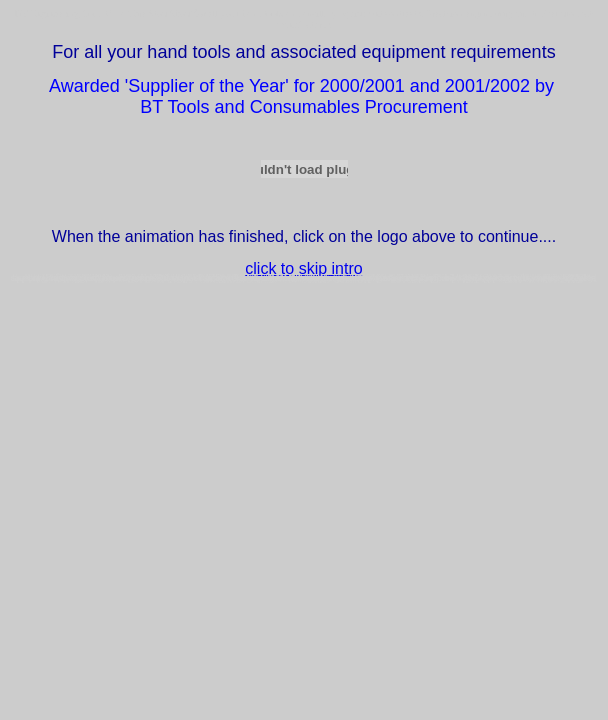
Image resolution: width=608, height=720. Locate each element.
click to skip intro (303, 268)
